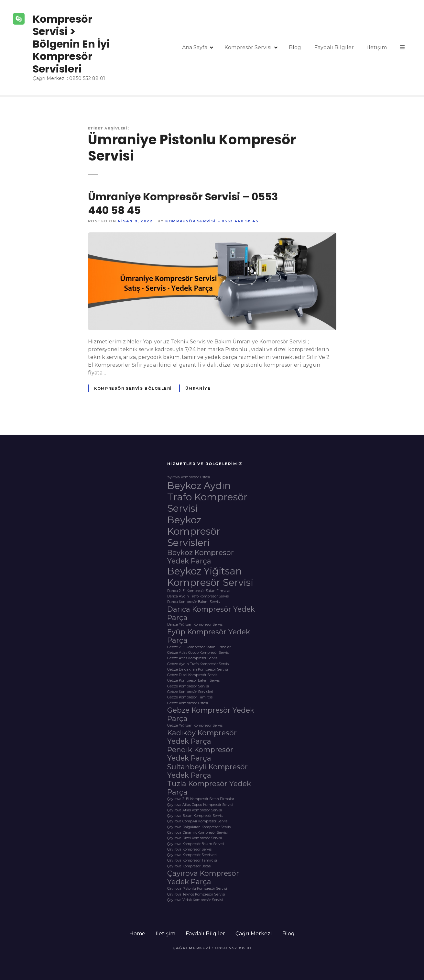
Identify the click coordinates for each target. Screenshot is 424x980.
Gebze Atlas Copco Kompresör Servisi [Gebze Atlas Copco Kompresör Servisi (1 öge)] (198, 653)
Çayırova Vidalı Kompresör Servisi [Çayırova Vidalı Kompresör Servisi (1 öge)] (195, 900)
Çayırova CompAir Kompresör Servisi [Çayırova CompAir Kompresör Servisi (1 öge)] (198, 821)
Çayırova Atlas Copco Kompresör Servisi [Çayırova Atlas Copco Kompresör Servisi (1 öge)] (200, 805)
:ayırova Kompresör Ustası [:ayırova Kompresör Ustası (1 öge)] (189, 477)
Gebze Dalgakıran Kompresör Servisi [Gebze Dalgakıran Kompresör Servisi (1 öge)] (198, 670)
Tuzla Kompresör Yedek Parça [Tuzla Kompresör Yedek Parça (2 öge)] (209, 788)
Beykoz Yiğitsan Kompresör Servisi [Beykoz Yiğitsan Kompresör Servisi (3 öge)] (210, 577)
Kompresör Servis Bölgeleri (133, 388)
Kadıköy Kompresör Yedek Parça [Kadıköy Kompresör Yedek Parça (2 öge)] (202, 737)
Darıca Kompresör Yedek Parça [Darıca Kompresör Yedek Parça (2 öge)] (211, 613)
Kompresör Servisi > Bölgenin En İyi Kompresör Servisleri (71, 44)
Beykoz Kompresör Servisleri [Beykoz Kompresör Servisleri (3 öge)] (194, 531)
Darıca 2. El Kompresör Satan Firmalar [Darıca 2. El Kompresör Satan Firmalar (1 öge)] (199, 591)
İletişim (377, 47)
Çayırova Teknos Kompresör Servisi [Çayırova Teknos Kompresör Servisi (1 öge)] (196, 895)
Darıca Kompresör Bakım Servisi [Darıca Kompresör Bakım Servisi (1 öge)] (194, 602)
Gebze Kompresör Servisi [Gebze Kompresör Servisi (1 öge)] (188, 686)
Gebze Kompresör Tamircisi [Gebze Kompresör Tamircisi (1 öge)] (190, 697)
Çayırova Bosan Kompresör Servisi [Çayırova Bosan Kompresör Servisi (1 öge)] (195, 816)
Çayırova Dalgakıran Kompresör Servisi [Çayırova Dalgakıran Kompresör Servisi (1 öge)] (199, 827)
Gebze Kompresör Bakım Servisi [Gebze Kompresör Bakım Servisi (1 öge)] (194, 681)
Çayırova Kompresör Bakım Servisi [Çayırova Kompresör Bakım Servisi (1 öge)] (196, 844)
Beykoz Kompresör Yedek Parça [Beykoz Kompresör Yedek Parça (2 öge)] (201, 557)
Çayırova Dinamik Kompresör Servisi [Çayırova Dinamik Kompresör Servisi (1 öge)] (197, 833)
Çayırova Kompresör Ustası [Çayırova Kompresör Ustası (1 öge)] (189, 866)
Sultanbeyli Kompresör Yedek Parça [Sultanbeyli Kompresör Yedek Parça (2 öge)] (207, 771)
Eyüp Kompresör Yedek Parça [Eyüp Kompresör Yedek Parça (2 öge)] (209, 636)
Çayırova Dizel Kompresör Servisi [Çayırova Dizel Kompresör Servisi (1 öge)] (195, 838)
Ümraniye (198, 388)
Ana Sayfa (195, 47)
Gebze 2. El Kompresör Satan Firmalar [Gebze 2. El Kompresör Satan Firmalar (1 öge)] (199, 647)
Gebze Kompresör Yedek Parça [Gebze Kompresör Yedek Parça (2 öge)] (211, 714)
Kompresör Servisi (248, 47)
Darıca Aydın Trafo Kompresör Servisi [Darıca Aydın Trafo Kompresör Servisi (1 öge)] (198, 596)
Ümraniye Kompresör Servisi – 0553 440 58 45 (183, 203)
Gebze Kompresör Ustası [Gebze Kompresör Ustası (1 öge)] (188, 703)
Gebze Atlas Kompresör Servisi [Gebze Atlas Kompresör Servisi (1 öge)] (193, 658)
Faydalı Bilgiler (334, 47)
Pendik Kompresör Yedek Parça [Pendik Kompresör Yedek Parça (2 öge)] (200, 754)
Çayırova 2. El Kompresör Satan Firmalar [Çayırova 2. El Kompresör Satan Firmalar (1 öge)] (201, 799)
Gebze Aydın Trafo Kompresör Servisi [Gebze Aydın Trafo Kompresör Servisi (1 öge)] (198, 664)
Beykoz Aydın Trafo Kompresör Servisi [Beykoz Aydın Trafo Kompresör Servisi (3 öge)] (207, 497)
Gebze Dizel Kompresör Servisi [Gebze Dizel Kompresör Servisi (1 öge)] (193, 675)
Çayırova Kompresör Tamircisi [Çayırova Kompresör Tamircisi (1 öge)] (192, 861)
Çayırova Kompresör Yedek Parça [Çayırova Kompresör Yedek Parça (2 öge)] (203, 877)
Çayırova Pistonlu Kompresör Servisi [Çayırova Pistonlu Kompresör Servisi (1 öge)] (197, 889)
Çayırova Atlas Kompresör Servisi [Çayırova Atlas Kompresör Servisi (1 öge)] (195, 810)
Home (137, 934)
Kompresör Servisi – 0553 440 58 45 (212, 221)
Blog (295, 47)
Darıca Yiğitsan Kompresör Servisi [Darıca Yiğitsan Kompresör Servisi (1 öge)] (195, 625)
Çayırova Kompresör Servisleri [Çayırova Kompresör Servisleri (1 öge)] (192, 855)
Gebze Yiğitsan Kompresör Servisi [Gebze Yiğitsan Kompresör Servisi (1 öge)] (195, 726)
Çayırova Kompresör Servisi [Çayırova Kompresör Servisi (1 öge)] (190, 850)
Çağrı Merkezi (254, 934)
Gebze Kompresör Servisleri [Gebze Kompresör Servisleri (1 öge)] (190, 692)
